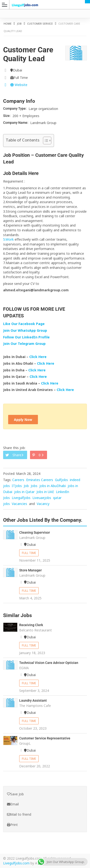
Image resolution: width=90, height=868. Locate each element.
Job (19, 24)
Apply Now (23, 420)
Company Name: (16, 123)
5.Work (8, 239)
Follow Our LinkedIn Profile (26, 337)
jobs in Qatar (24, 492)
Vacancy (43, 504)
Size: (7, 116)
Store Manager (30, 570)
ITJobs (17, 486)
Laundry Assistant (33, 700)
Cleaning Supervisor (35, 532)
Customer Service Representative (45, 738)
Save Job (15, 794)
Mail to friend (19, 814)
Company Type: (15, 108)
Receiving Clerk (31, 625)
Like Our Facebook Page (24, 324)
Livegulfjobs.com (16, 863)
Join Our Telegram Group (24, 344)
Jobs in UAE (45, 492)
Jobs (34, 486)
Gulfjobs (61, 480)
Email (13, 804)
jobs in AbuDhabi (53, 486)
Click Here (38, 357)
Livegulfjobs (21, 498)
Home (8, 24)
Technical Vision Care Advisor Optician (49, 663)
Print (12, 825)
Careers (18, 480)
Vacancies (19, 504)
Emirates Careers (40, 480)
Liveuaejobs (42, 498)
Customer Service (40, 24)
